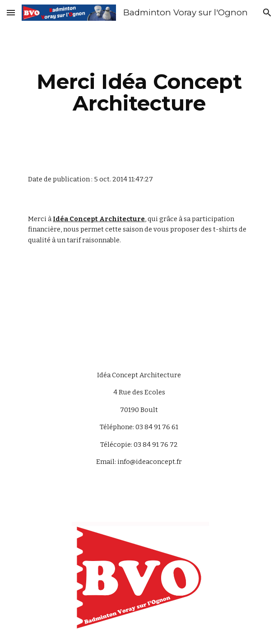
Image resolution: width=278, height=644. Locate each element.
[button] (11, 12)
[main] (139, 93)
